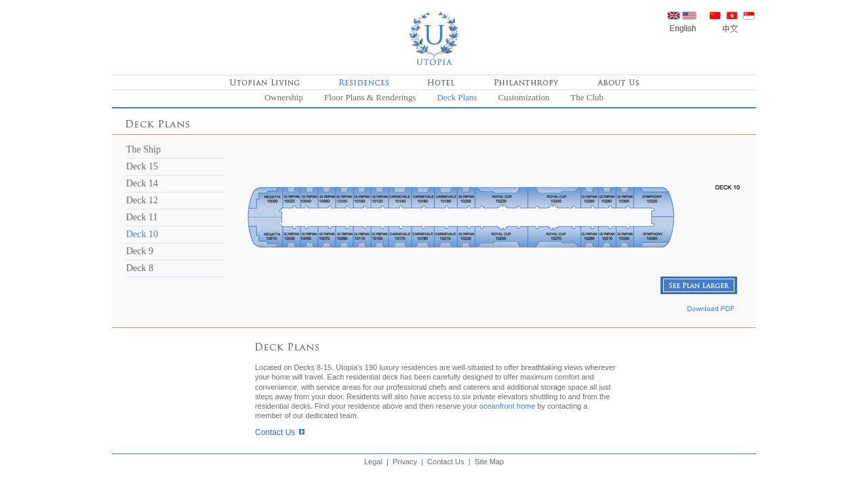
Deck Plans (457, 97)
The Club (587, 97)
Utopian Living (265, 82)
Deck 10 (142, 234)
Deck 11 (142, 217)
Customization (524, 97)
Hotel (441, 82)
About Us (618, 82)
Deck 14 (142, 183)
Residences (364, 82)
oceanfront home (508, 406)
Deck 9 (140, 251)
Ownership (284, 97)
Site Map (489, 462)
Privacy (405, 462)
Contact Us (275, 432)
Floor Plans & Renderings (370, 97)
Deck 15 (142, 166)
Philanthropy (526, 82)
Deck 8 (140, 268)
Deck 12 (142, 200)
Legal (373, 462)
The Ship (143, 149)
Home (434, 38)
